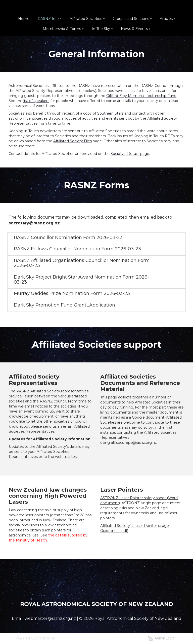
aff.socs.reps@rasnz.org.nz (134, 443)
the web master (62, 457)
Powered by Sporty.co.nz (35, 638)
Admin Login (161, 638)
